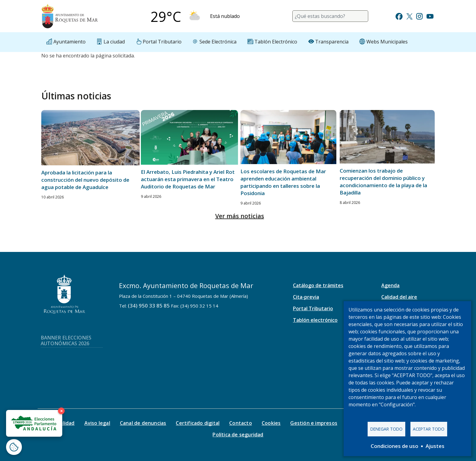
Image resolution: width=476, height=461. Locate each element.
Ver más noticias (240, 216)
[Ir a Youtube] (430, 16)
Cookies (271, 423)
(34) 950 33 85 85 (149, 306)
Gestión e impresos (314, 423)
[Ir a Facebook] (399, 16)
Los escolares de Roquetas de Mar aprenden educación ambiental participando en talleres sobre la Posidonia (283, 182)
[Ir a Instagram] (419, 16)
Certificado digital (198, 423)
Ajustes (435, 446)
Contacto (241, 423)
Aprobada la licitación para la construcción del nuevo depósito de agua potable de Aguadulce (85, 180)
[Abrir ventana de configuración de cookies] (14, 447)
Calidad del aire (399, 297)
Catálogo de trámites (318, 285)
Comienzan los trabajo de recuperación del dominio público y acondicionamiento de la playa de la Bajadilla (383, 182)
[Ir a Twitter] (410, 16)
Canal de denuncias (143, 423)
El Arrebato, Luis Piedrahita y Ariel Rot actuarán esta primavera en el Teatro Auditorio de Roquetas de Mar (188, 179)
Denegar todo (386, 429)
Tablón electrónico (315, 320)
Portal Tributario (313, 308)
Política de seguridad (238, 435)
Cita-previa (306, 297)
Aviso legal (97, 423)
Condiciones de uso (394, 446)
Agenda (390, 285)
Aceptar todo (429, 429)
